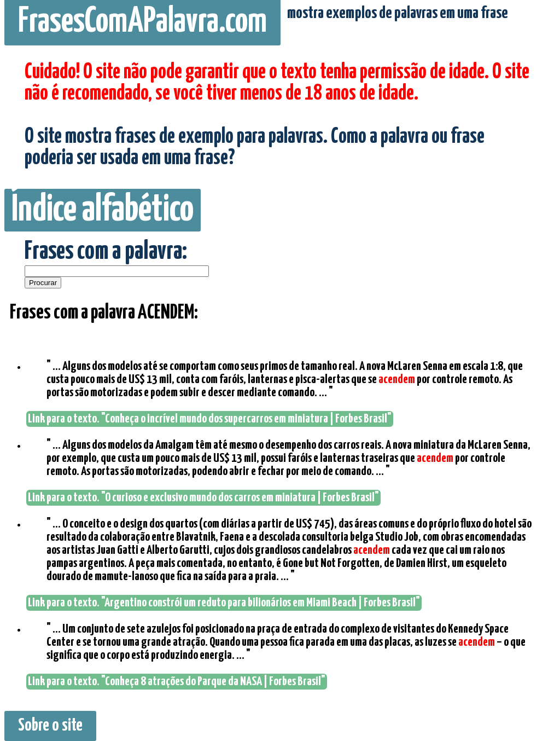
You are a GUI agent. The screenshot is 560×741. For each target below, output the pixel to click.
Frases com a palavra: (106, 252)
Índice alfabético (103, 210)
